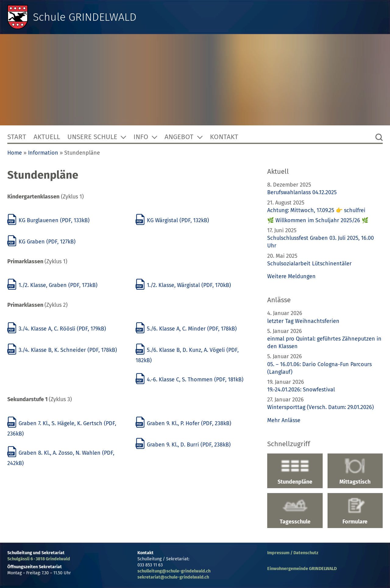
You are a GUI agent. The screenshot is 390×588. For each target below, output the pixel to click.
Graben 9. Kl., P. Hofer (183, 423)
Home (15, 153)
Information (43, 153)
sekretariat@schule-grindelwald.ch (173, 577)
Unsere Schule (92, 137)
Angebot (179, 137)
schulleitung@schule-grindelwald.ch (174, 571)
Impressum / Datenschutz (293, 553)
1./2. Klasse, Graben (52, 285)
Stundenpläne (295, 472)
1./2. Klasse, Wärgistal (183, 285)
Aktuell (47, 137)
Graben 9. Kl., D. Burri (183, 445)
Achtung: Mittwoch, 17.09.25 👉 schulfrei (316, 210)
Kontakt (224, 137)
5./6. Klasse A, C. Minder (186, 329)
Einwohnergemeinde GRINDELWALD (302, 569)
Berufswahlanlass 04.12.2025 (302, 192)
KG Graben (41, 242)
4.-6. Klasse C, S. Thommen (190, 380)
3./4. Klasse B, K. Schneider (62, 350)
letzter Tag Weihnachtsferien (303, 321)
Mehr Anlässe (284, 420)
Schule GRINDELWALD (85, 17)
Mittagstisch (355, 472)
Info (141, 137)
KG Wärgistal (172, 220)
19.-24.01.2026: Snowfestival (301, 390)
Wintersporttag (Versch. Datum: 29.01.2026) (321, 407)
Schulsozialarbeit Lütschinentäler (309, 264)
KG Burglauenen (48, 220)
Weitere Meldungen (291, 276)
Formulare (355, 511)
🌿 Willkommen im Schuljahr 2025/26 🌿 (318, 220)
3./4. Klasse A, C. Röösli (57, 329)
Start (17, 137)
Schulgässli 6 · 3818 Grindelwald (39, 559)
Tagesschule (295, 511)
